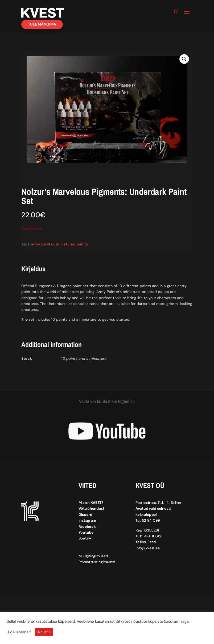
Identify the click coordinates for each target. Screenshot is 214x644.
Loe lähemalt (19, 632)
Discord (85, 515)
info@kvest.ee (147, 548)
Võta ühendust (91, 508)
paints (82, 244)
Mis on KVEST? (91, 503)
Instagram (87, 520)
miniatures (65, 244)
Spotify (85, 538)
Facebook (87, 526)
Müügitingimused (93, 556)
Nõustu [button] (44, 632)
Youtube (86, 532)
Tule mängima (42, 24)
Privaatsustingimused (97, 562)
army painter (43, 244)
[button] (184, 59)
